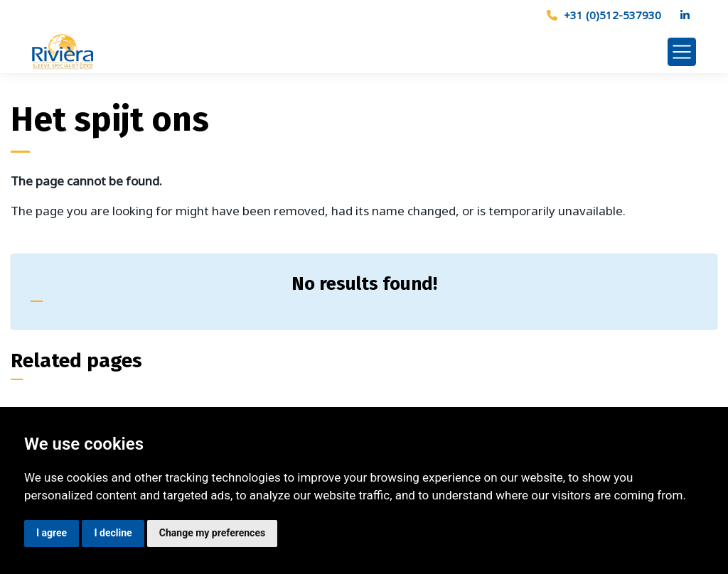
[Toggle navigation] (682, 52)
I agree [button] (52, 533)
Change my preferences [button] (212, 533)
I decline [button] (113, 533)
